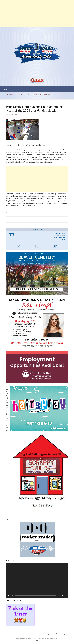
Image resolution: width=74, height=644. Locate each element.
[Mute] (62, 596)
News (10, 213)
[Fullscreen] (66, 596)
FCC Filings (62, 634)
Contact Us (10, 634)
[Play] (8, 596)
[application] (37, 580)
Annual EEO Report (31, 634)
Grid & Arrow (57, 638)
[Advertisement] (37, 13)
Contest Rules (20, 634)
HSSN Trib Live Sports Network (48, 634)
